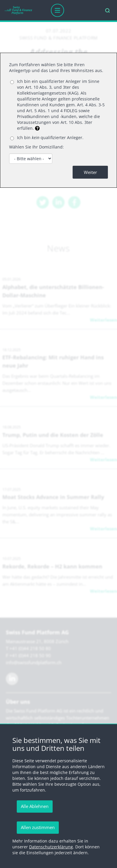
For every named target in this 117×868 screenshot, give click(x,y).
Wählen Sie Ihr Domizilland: (36, 147)
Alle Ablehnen (35, 806)
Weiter (90, 172)
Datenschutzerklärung (51, 847)
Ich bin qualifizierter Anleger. (50, 137)
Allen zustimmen (38, 827)
